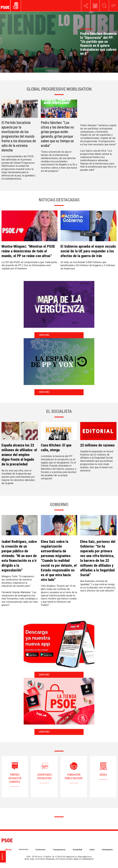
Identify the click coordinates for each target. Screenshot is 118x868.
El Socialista (59, 411)
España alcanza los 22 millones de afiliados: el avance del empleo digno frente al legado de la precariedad (19, 455)
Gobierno (59, 505)
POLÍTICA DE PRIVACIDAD (45, 859)
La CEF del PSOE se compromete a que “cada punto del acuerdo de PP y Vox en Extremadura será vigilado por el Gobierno (29, 265)
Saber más (44, 335)
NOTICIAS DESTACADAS (59, 200)
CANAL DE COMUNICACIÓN (84, 859)
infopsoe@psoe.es (85, 857)
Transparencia (59, 850)
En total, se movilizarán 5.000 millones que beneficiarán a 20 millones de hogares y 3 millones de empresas (88, 265)
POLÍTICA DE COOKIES (64, 859)
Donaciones (24, 849)
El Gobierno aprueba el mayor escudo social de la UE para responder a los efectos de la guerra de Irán (88, 251)
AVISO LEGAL (30, 859)
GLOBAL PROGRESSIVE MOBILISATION (59, 89)
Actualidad (77, 850)
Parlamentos (107, 850)
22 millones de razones (97, 445)
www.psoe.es (71, 857)
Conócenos (40, 850)
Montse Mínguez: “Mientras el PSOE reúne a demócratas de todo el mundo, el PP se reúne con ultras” (28, 251)
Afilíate (8, 850)
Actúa (92, 850)
